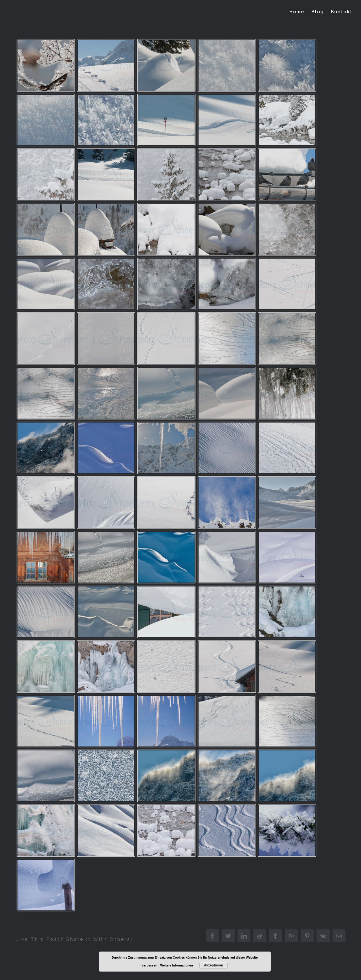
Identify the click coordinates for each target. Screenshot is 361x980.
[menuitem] (300, 12)
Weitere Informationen (177, 965)
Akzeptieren (213, 965)
